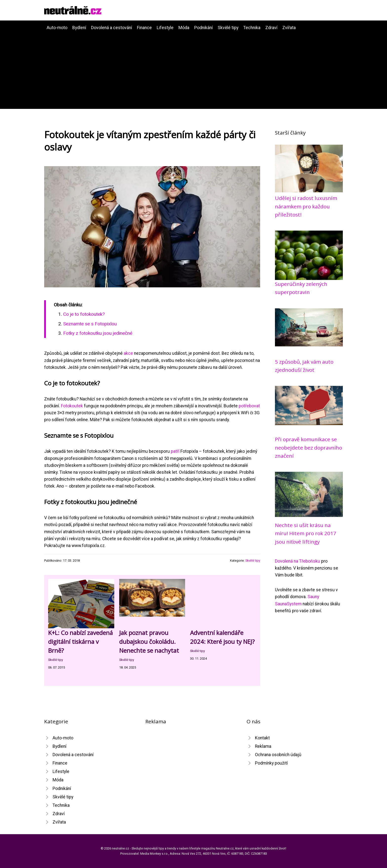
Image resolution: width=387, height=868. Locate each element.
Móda (184, 28)
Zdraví (271, 28)
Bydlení (79, 28)
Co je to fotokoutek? (84, 314)
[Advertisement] (193, 68)
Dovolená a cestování (112, 28)
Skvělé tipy (228, 28)
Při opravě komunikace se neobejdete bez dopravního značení (309, 447)
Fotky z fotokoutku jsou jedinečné (98, 333)
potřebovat (249, 406)
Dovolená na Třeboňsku (298, 561)
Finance (144, 28)
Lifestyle (165, 28)
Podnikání (203, 28)
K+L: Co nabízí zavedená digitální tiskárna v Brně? (80, 641)
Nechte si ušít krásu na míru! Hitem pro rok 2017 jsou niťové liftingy (306, 533)
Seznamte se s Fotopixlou (90, 324)
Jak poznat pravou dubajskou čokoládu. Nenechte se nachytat (149, 641)
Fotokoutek (72, 406)
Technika (252, 28)
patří (175, 451)
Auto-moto (57, 28)
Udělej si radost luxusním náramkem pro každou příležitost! (306, 206)
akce (128, 353)
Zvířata (289, 28)
